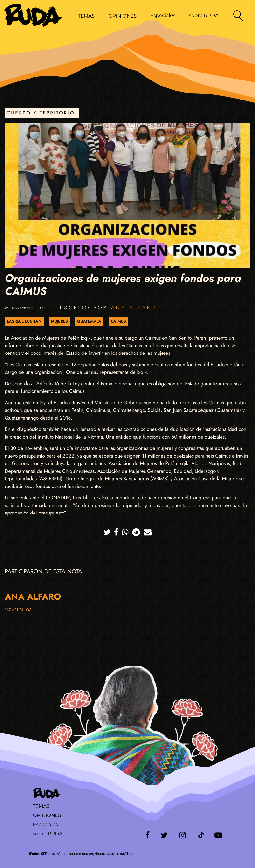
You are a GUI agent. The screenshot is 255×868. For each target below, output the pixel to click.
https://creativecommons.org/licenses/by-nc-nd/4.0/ (81, 853)
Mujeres (59, 321)
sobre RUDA (204, 15)
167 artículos (18, 610)
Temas (41, 806)
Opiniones (47, 815)
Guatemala (89, 321)
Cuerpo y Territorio (41, 113)
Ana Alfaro (134, 307)
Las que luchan (24, 321)
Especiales (163, 15)
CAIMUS (118, 321)
